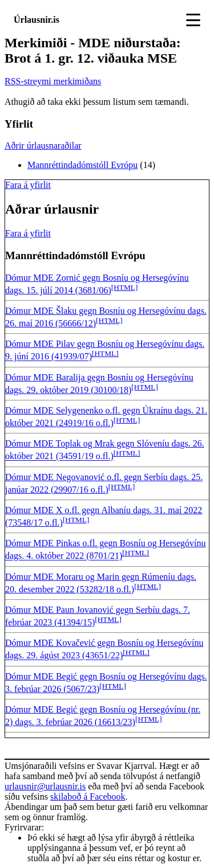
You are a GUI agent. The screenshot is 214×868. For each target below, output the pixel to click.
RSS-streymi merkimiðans (53, 81)
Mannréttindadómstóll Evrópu (82, 165)
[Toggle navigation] (193, 20)
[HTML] (125, 287)
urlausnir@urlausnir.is (45, 786)
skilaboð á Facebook (88, 797)
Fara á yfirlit (28, 185)
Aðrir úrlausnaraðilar (43, 146)
